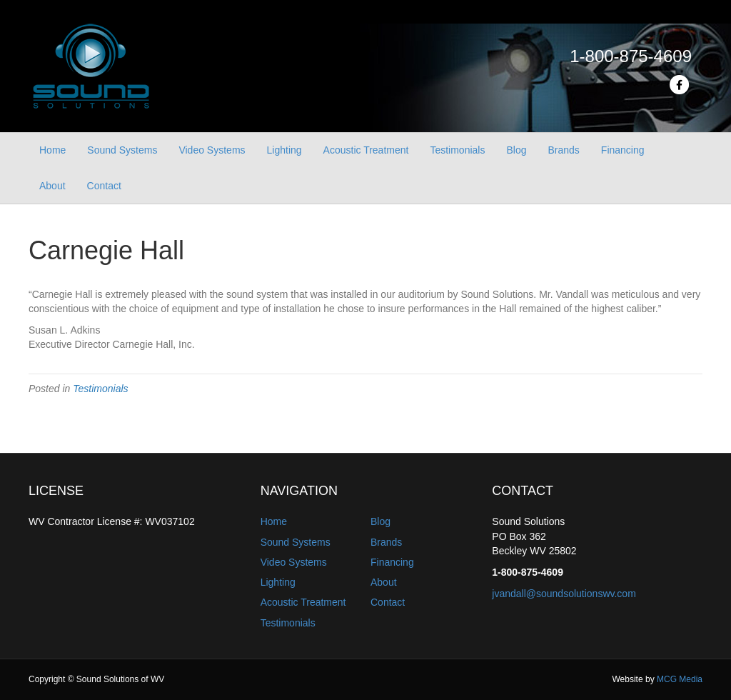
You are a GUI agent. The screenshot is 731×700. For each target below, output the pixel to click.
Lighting (284, 150)
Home (52, 150)
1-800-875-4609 (631, 56)
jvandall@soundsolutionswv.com (564, 594)
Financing (623, 150)
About (52, 186)
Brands (563, 150)
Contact (104, 186)
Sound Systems (122, 150)
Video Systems (212, 150)
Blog (516, 150)
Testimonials (457, 150)
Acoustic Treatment (366, 150)
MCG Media (680, 679)
